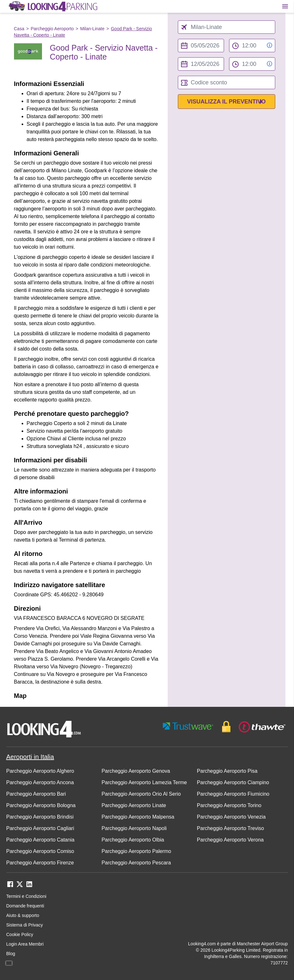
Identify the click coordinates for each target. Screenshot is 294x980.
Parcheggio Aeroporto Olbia (133, 840)
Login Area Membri (25, 944)
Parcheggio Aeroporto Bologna (41, 805)
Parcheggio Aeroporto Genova (136, 771)
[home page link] (52, 6)
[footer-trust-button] (224, 727)
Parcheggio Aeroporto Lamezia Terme (144, 782)
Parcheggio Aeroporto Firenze (40, 863)
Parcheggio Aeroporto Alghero (40, 771)
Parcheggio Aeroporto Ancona (40, 782)
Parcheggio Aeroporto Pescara (136, 863)
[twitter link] (20, 886)
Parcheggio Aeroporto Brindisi (40, 817)
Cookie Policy (20, 934)
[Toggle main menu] (285, 6)
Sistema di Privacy (25, 925)
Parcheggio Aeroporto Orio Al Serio (141, 794)
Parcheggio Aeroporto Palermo (136, 851)
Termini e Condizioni (26, 896)
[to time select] (252, 64)
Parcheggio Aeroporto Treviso (231, 828)
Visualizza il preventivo (226, 102)
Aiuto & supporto (23, 915)
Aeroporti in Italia (30, 757)
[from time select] (252, 46)
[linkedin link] (29, 886)
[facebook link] (10, 886)
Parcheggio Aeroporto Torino (229, 805)
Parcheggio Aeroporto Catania (40, 840)
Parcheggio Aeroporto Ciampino (233, 782)
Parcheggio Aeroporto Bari (36, 794)
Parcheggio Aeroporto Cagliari (40, 828)
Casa (19, 29)
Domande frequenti (25, 906)
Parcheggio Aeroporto (52, 29)
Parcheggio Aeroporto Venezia (231, 817)
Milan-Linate (92, 29)
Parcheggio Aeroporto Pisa (227, 771)
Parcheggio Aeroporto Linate (134, 805)
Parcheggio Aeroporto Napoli (134, 828)
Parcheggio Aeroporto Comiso (40, 851)
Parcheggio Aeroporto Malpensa (138, 817)
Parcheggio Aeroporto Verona (230, 840)
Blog (11, 954)
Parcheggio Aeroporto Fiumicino (233, 794)
